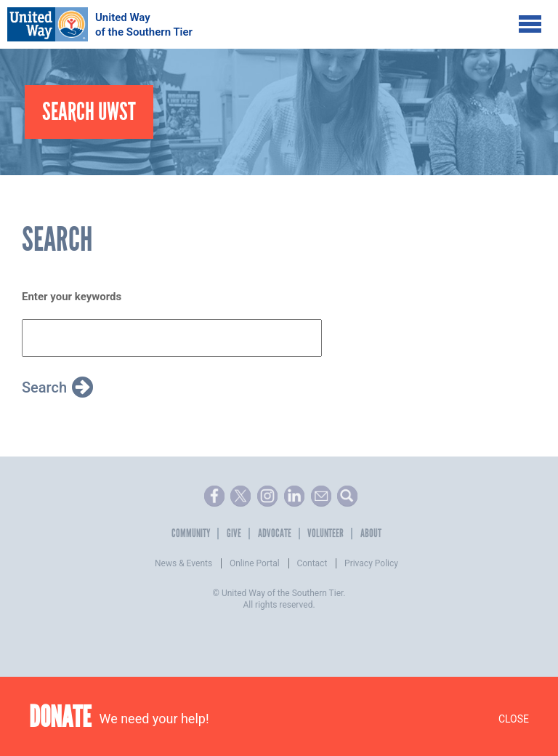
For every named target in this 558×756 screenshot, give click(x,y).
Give (234, 534)
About (371, 534)
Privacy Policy (371, 563)
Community (191, 534)
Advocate (275, 534)
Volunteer (325, 534)
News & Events (183, 563)
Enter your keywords (72, 297)
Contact (312, 563)
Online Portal (255, 563)
